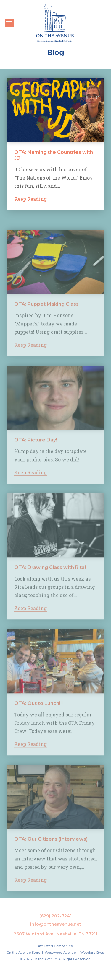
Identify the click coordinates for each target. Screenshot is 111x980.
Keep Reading (30, 199)
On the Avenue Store (23, 953)
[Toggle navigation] (9, 23)
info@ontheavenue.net (56, 924)
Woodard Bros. (92, 953)
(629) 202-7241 (55, 916)
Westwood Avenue (60, 953)
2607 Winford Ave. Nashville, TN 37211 (55, 934)
